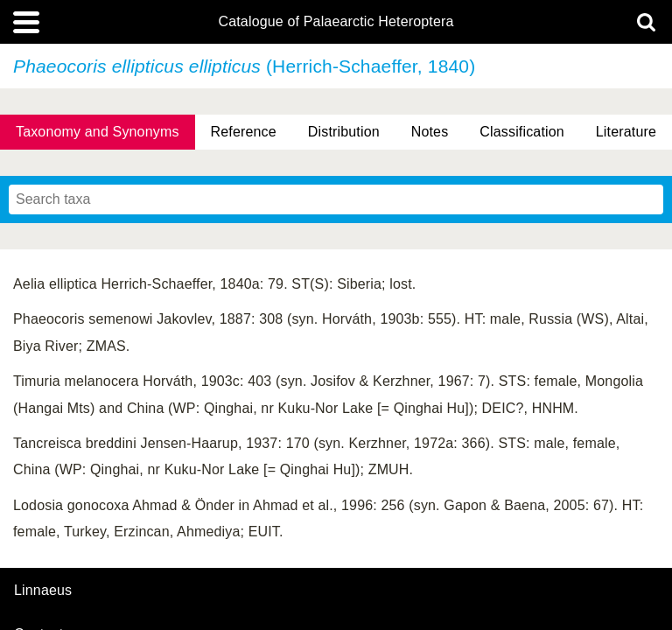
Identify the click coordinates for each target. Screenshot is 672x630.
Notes (430, 132)
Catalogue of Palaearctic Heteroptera (336, 22)
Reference (244, 132)
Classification (522, 132)
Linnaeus (43, 591)
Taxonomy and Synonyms (98, 132)
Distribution (344, 132)
